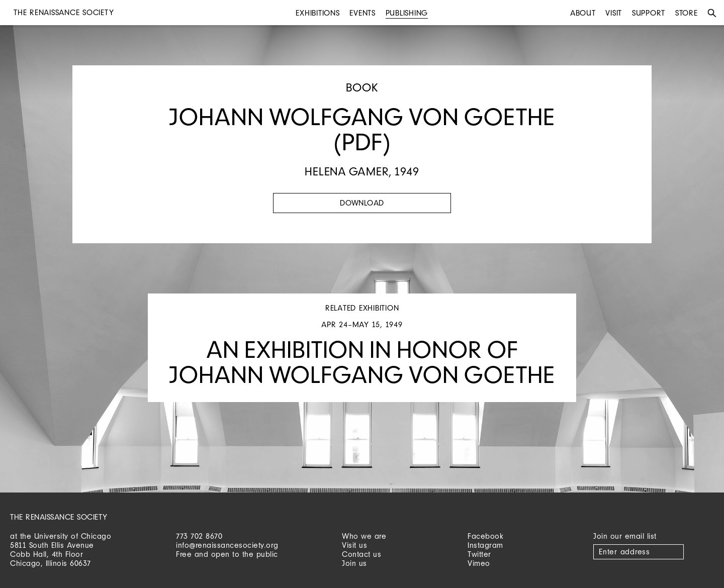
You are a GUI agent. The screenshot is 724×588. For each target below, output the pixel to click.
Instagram (485, 545)
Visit (614, 13)
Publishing (407, 13)
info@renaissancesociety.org (227, 545)
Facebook (485, 536)
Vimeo (479, 563)
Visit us (354, 545)
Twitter (479, 554)
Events (363, 13)
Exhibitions (318, 13)
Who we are (364, 536)
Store (687, 13)
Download (362, 203)
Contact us (361, 554)
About (583, 13)
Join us (354, 563)
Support (649, 13)
